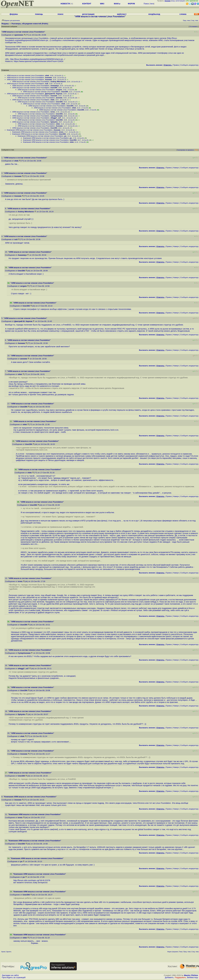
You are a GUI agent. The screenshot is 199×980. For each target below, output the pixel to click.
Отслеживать (194, 27)
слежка (183, 14)
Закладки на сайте (10, 975)
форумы (14, 14)
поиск (60, 14)
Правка (176, 65)
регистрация (180, 1)
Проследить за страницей (14, 977)
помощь (39, 14)
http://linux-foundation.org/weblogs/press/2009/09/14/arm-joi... (37, 59)
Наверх (176, 168)
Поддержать (180, 977)
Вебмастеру (193, 977)
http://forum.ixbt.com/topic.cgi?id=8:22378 (32, 880)
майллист (122, 14)
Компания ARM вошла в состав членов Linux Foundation (30, 130)
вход (173, 1)
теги (152, 4)
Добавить (169, 977)
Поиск (146, 4)
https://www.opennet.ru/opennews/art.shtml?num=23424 (39, 61)
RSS (197, 150)
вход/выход (154, 14)
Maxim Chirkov (191, 975)
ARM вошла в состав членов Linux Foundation (25, 76)
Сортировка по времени (185, 150)
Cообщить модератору (189, 65)
